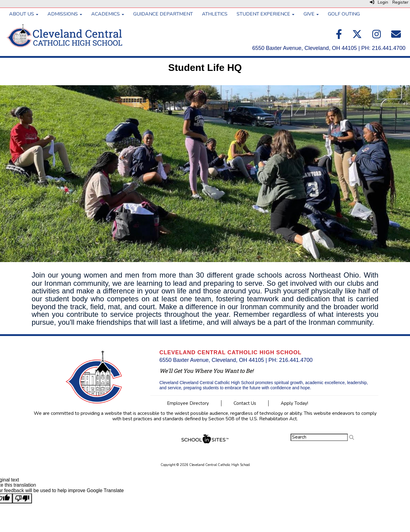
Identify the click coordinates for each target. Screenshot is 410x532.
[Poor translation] (22, 499)
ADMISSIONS (65, 14)
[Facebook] (339, 36)
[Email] (396, 36)
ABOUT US (24, 14)
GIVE (311, 14)
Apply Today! (294, 403)
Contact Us (245, 403)
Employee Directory (188, 403)
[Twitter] (358, 36)
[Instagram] (377, 36)
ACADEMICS (108, 14)
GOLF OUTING (344, 14)
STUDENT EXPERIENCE (266, 14)
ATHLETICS (215, 14)
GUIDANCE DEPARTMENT (163, 14)
